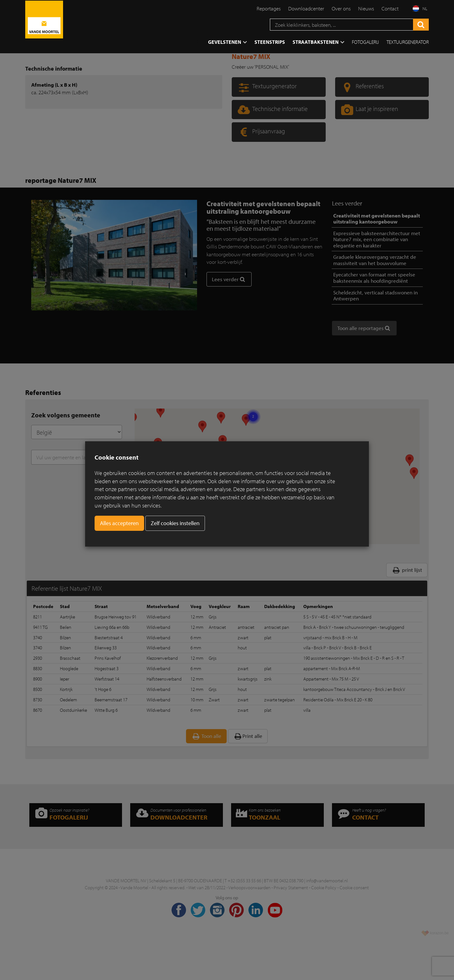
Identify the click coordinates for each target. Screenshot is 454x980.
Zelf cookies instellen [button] (175, 523)
